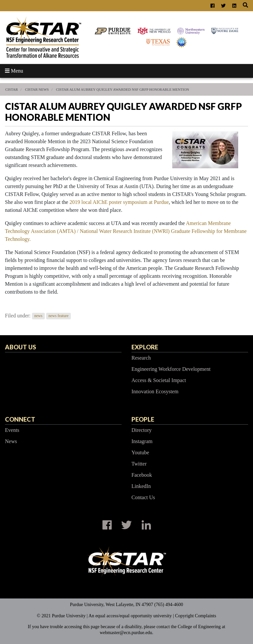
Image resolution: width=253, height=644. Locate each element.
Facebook (142, 475)
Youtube (140, 452)
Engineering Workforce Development (171, 369)
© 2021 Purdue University (61, 616)
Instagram (142, 441)
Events (12, 430)
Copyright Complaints (196, 616)
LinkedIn (141, 486)
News (11, 441)
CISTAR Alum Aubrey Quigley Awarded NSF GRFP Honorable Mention (123, 89)
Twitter (139, 464)
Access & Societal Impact (159, 380)
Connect (20, 419)
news (38, 316)
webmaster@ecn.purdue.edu (126, 633)
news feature (58, 316)
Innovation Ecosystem (155, 391)
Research (141, 358)
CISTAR (12, 89)
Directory (141, 430)
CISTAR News (37, 89)
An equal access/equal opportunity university (130, 616)
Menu (14, 71)
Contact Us (143, 497)
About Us (20, 347)
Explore (145, 347)
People (143, 419)
